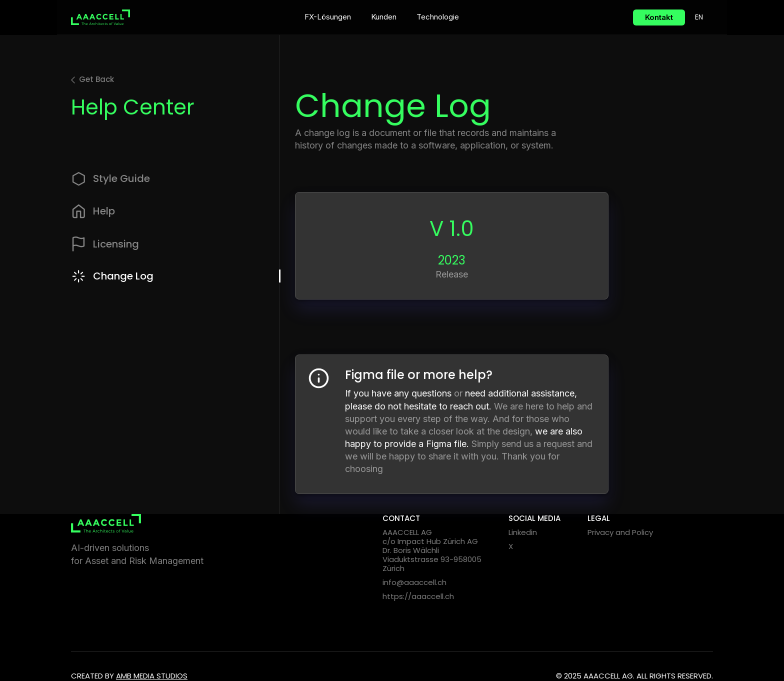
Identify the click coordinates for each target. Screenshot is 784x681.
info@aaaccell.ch (414, 582)
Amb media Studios (152, 676)
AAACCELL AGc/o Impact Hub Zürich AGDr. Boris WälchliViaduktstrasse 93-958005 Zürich (432, 550)
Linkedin (523, 532)
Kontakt (659, 17)
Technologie (438, 17)
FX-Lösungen (328, 17)
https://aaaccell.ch (418, 596)
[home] (100, 17)
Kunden (384, 17)
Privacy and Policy (620, 532)
